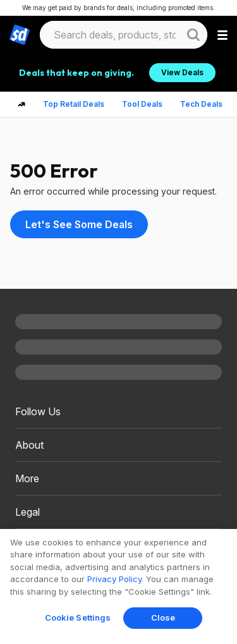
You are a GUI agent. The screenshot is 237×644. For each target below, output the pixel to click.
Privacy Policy (114, 579)
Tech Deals (201, 104)
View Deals (182, 72)
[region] (118, 586)
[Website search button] (193, 35)
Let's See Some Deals (79, 224)
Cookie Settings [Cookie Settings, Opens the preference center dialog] (78, 617)
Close (163, 617)
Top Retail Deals (74, 104)
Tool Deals (142, 104)
